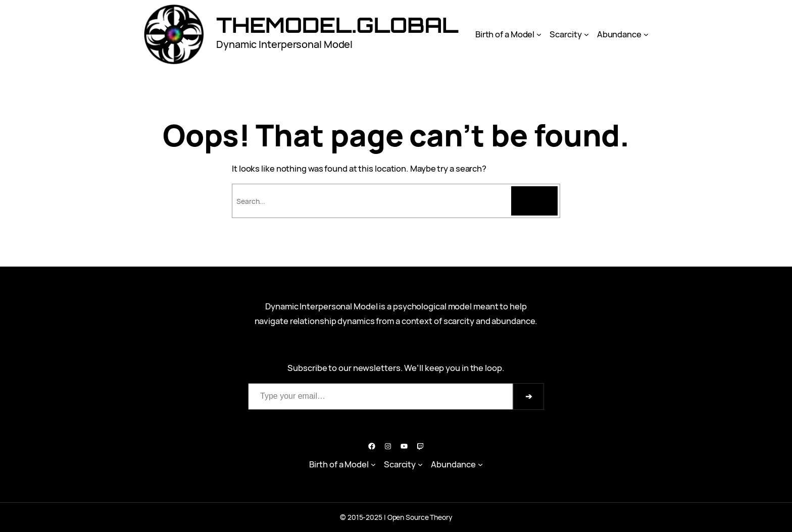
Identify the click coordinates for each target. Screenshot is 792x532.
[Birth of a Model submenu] (539, 34)
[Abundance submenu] (646, 34)
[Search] (534, 201)
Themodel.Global (337, 25)
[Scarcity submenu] (586, 34)
